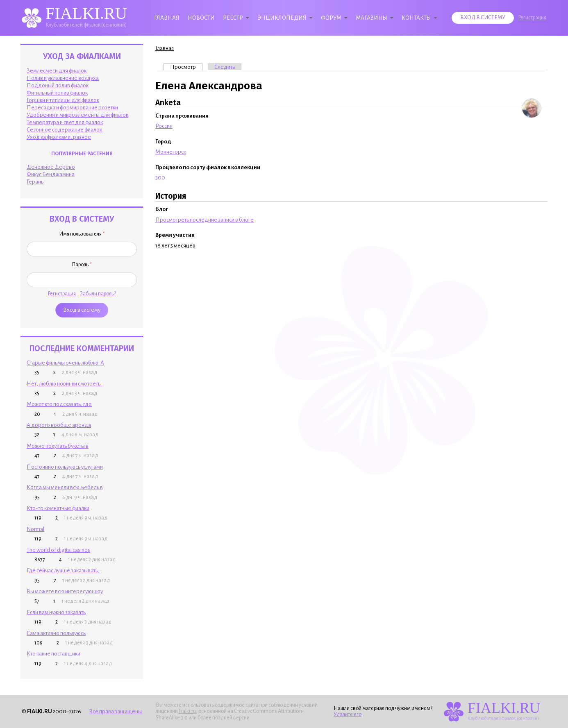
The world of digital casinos (58, 550)
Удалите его (348, 714)
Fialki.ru (187, 711)
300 (160, 178)
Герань (35, 182)
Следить (225, 67)
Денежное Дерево (51, 167)
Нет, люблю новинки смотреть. (65, 384)
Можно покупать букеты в (58, 446)
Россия (164, 126)
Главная (167, 18)
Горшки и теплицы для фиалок (63, 100)
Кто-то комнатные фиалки (58, 508)
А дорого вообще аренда (59, 425)
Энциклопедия (282, 18)
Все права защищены (115, 711)
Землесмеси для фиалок (57, 71)
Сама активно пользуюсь (56, 633)
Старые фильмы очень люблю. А (65, 363)
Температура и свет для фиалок (65, 122)
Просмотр (186, 67)
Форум (331, 18)
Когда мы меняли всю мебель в (65, 487)
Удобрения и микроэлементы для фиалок (77, 115)
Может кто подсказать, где (59, 404)
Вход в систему (483, 18)
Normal (35, 529)
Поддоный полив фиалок (58, 85)
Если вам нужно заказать (56, 612)
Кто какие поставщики (53, 654)
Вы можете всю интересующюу (65, 591)
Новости (201, 18)
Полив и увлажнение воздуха (63, 78)
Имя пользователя (82, 234)
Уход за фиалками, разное (59, 137)
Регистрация (532, 18)
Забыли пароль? (98, 294)
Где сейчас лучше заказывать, (63, 570)
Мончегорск (171, 152)
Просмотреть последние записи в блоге (204, 220)
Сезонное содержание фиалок (64, 130)
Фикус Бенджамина (51, 174)
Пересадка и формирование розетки (72, 108)
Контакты (416, 18)
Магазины (371, 18)
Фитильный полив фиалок (57, 93)
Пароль (82, 265)
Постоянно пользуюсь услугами (65, 467)
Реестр (233, 18)
